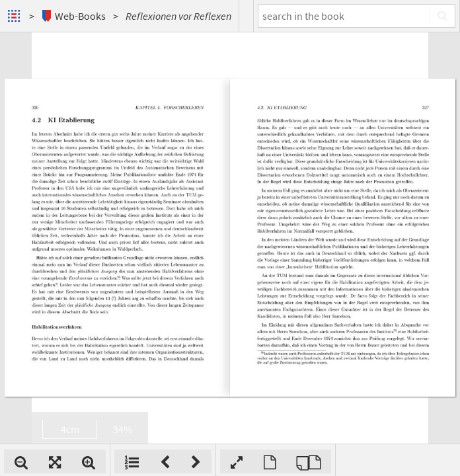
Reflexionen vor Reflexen (178, 16)
